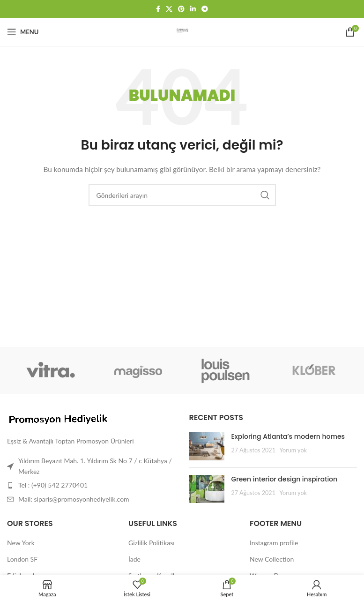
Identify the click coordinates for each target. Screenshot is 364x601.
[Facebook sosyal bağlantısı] (158, 9)
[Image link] (59, 419)
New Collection (272, 559)
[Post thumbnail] (207, 446)
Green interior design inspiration (285, 479)
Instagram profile (274, 543)
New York (21, 543)
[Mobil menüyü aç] (23, 32)
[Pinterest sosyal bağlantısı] (181, 9)
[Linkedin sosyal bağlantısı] (193, 9)
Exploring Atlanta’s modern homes (288, 436)
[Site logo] (182, 31)
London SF (22, 559)
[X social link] (169, 9)
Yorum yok (293, 450)
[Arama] (182, 195)
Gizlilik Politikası (152, 543)
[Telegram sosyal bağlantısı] (205, 9)
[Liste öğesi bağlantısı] (91, 485)
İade (134, 559)
